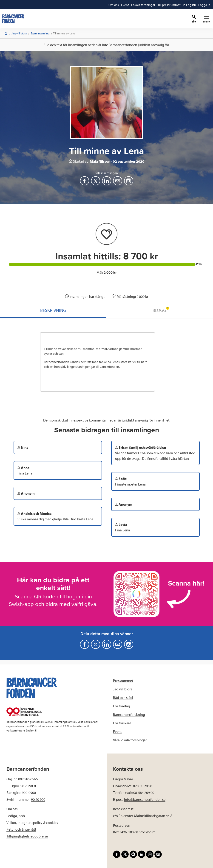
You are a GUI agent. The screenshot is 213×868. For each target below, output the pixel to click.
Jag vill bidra (19, 33)
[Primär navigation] (206, 19)
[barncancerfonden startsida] (13, 19)
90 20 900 (38, 799)
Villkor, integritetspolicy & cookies (32, 823)
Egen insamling (40, 33)
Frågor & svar (123, 779)
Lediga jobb (16, 816)
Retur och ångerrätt (21, 829)
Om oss (12, 809)
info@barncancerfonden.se (145, 799)
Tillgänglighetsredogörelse (27, 836)
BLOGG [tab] (161, 310)
